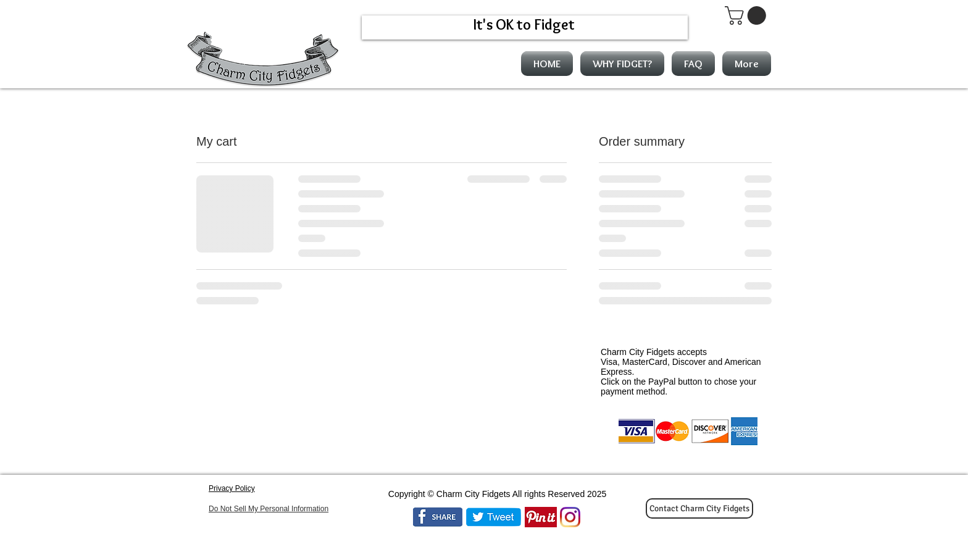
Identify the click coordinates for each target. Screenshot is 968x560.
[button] (748, 15)
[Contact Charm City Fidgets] (699, 508)
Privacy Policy (232, 488)
